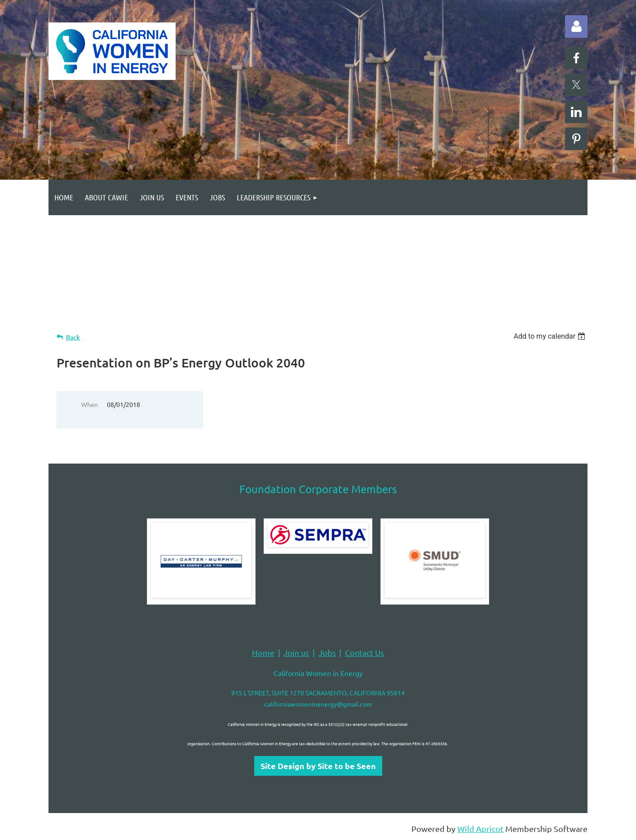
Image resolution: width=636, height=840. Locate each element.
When (90, 404)
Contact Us (364, 652)
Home (263, 652)
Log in (576, 27)
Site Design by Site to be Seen (318, 766)
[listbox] (550, 336)
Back (73, 337)
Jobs (327, 652)
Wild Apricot (480, 829)
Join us (296, 652)
